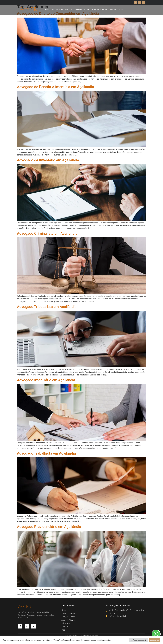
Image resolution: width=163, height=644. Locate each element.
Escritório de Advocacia (62, 9)
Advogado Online (82, 9)
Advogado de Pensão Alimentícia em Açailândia (55, 87)
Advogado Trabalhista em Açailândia (46, 453)
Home (47, 9)
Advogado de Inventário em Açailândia (48, 160)
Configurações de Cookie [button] (138, 640)
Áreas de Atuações (100, 9)
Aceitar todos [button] (155, 640)
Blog (121, 9)
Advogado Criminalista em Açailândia (47, 233)
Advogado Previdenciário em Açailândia (49, 527)
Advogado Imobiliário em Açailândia (46, 380)
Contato (114, 9)
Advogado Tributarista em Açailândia (47, 307)
